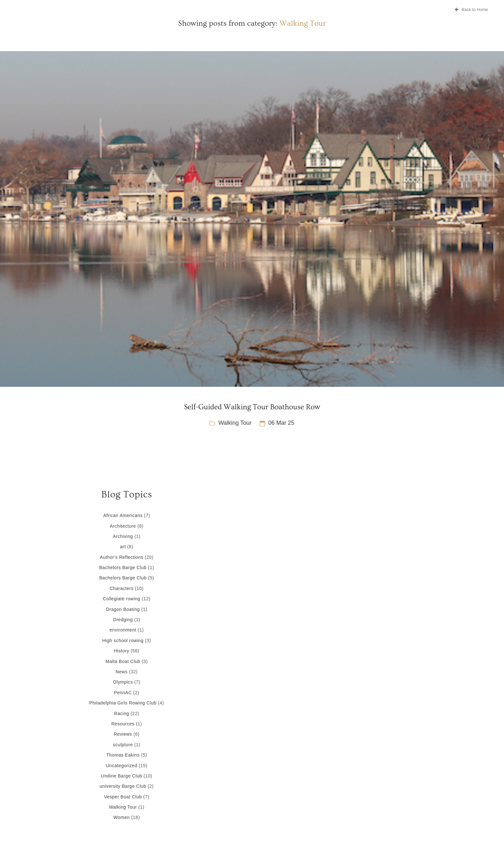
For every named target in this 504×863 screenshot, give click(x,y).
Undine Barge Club (122, 776)
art (123, 547)
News (122, 672)
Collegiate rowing (122, 599)
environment (123, 630)
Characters (122, 588)
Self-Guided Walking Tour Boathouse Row (252, 407)
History (121, 651)
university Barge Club (123, 786)
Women (122, 817)
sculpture (123, 745)
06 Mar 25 (281, 423)
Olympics (123, 682)
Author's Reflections (122, 557)
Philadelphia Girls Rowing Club (123, 703)
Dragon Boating (123, 609)
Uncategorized (122, 766)
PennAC (123, 693)
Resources (123, 724)
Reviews (123, 734)
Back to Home (471, 9)
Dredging (123, 620)
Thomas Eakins (123, 755)
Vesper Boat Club (123, 797)
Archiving (123, 536)
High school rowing (123, 640)
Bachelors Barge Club (123, 568)
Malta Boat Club (123, 661)
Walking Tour (235, 423)
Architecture (123, 526)
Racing (122, 713)
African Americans (123, 515)
